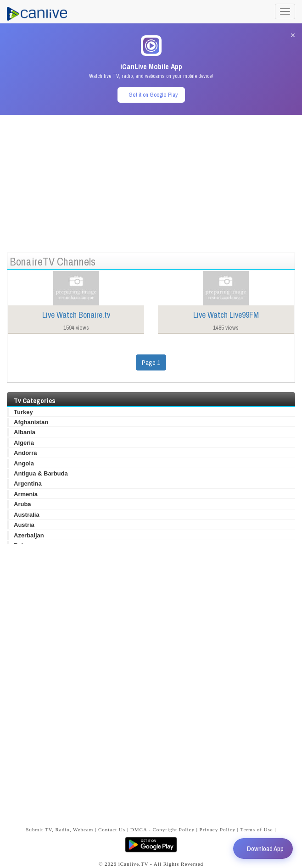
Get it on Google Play (153, 95)
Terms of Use (257, 829)
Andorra (25, 453)
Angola (24, 463)
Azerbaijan (29, 535)
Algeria (24, 443)
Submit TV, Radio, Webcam (59, 829)
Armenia (26, 494)
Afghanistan (31, 422)
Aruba (22, 504)
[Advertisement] (151, 179)
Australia (27, 515)
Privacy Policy (218, 829)
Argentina (28, 484)
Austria (24, 525)
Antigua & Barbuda (41, 473)
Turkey (23, 412)
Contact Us (112, 829)
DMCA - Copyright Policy (162, 829)
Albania (25, 432)
